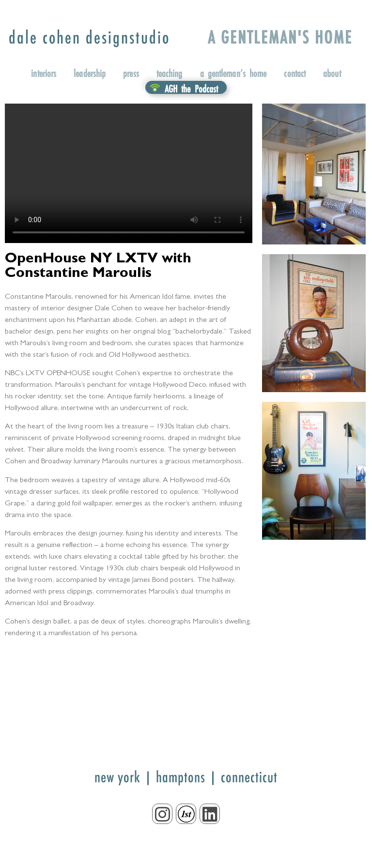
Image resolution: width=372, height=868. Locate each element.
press (131, 73)
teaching (170, 73)
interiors (44, 73)
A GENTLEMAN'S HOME (280, 37)
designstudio (89, 37)
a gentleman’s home (233, 73)
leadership (90, 73)
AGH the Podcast (192, 88)
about (332, 73)
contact (295, 73)
